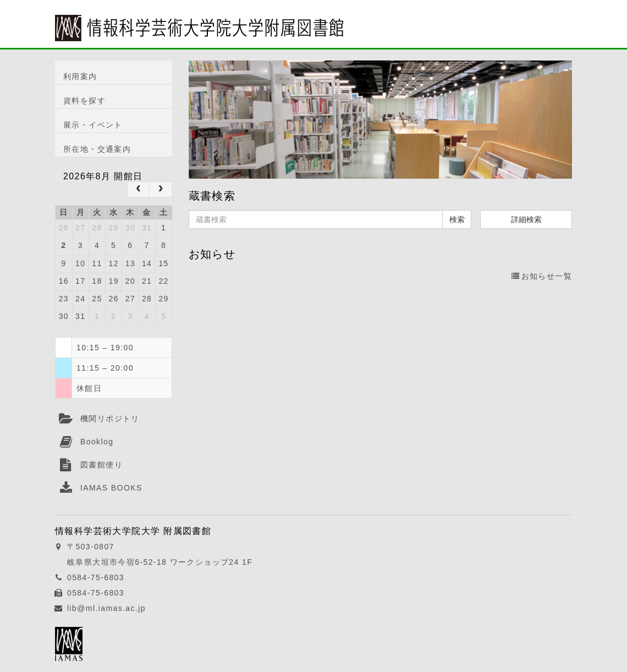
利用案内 (80, 76)
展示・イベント (93, 125)
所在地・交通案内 (97, 149)
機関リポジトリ (110, 418)
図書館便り (101, 465)
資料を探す (84, 101)
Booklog (97, 442)
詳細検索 (526, 219)
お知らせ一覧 (542, 276)
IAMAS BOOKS (111, 488)
